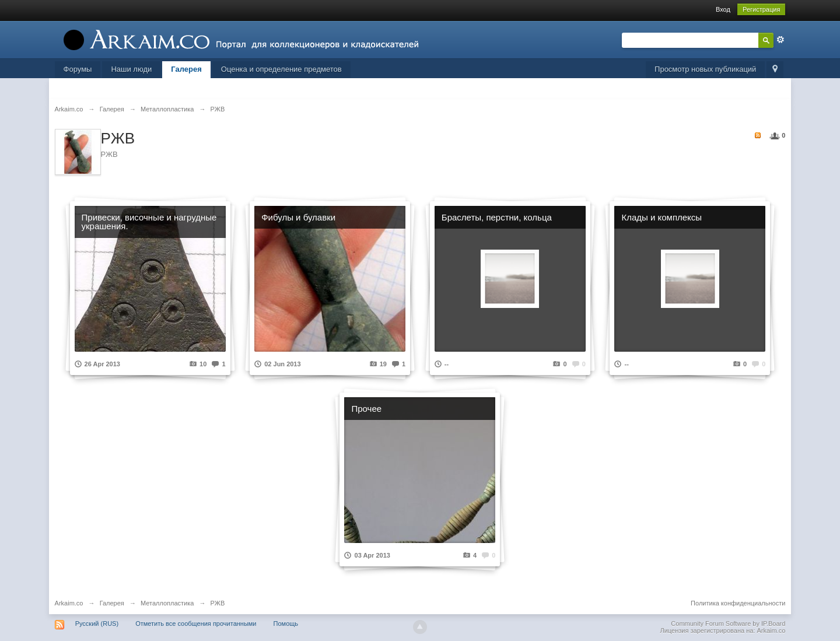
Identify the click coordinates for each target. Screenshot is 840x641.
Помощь (286, 624)
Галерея (186, 69)
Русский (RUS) (97, 624)
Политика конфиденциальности (738, 603)
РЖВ (218, 603)
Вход (723, 9)
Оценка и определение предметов (281, 69)
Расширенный (780, 40)
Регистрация (761, 9)
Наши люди (131, 69)
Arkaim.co (69, 603)
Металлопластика (167, 603)
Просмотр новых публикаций (705, 69)
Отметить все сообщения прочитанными (196, 624)
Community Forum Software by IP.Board (728, 624)
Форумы (78, 69)
